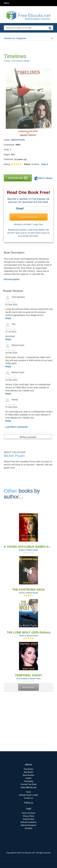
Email (20, 208)
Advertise (28, 828)
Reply (8, 318)
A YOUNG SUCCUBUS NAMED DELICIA (28, 547)
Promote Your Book (28, 784)
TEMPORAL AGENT (28, 675)
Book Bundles (28, 775)
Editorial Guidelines (28, 822)
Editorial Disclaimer (28, 825)
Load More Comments (16, 427)
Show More (28, 687)
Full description (12, 279)
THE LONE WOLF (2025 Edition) (28, 632)
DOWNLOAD (18, 178)
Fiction (22, 593)
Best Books (28, 772)
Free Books (28, 769)
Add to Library (44, 178)
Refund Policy (28, 819)
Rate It (45, 164)
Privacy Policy (28, 816)
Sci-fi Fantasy (22, 679)
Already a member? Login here (28, 224)
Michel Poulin (18, 140)
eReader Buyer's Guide (28, 795)
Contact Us (28, 798)
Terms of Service (28, 813)
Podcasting (28, 781)
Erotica (22, 550)
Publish (28, 778)
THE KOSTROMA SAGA (29, 590)
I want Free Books (28, 217)
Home (28, 792)
